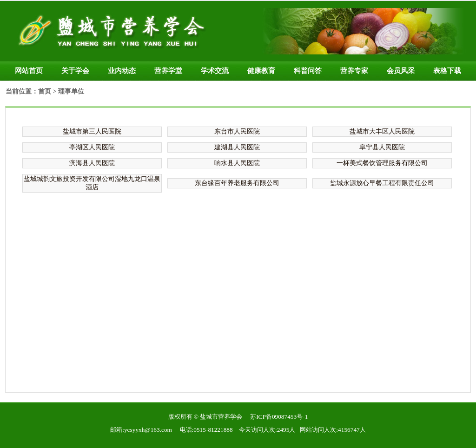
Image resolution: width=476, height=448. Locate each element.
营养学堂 (168, 71)
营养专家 (354, 71)
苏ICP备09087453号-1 (279, 417)
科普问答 (308, 71)
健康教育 (261, 71)
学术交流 (215, 71)
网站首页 (29, 71)
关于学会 (75, 71)
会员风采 (401, 71)
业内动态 (122, 71)
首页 (45, 91)
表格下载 (447, 71)
